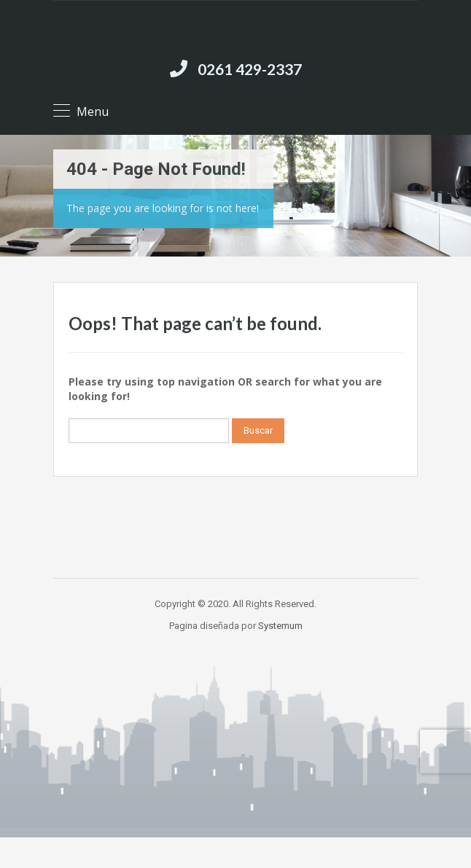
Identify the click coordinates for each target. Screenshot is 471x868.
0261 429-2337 (250, 69)
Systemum (280, 626)
